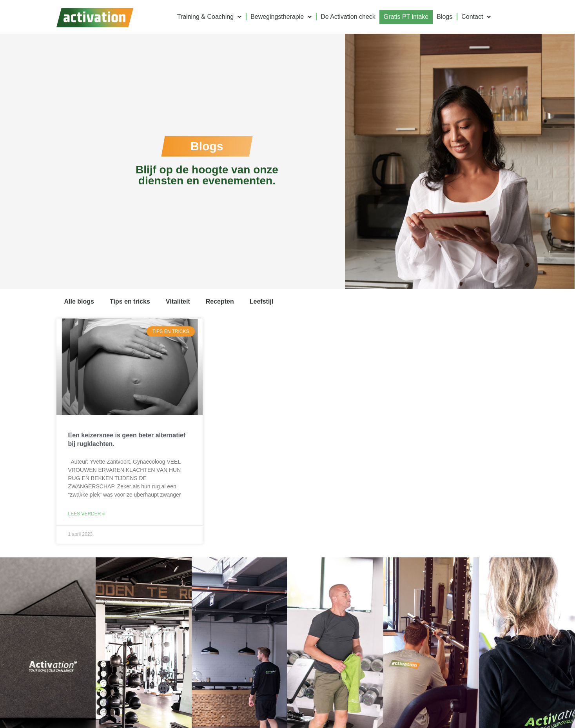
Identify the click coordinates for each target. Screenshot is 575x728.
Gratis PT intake (406, 17)
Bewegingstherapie (281, 17)
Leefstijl (261, 301)
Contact (476, 17)
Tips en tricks (130, 301)
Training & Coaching (209, 17)
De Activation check (348, 17)
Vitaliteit (178, 301)
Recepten (220, 301)
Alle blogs (79, 301)
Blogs (444, 17)
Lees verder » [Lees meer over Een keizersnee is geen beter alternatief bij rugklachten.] (87, 514)
